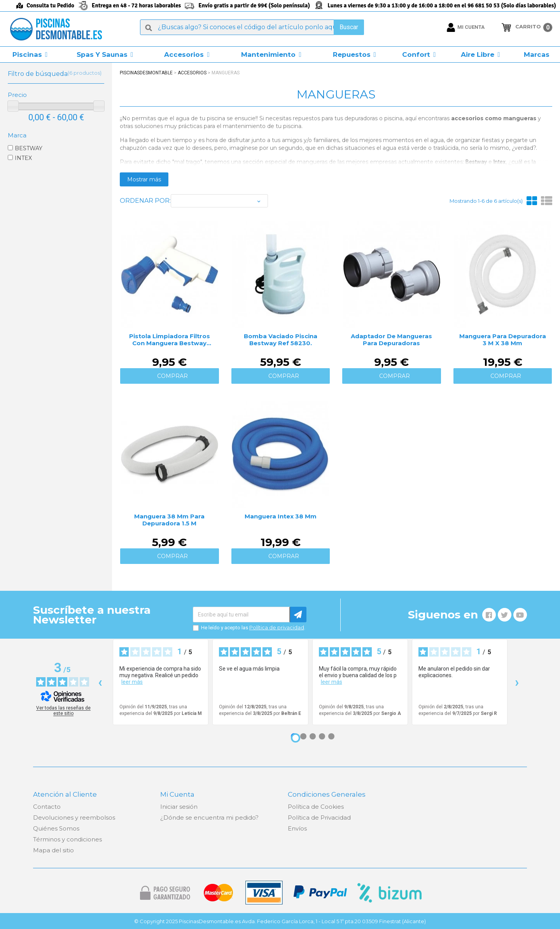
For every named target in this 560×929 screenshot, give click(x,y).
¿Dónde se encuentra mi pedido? (209, 817)
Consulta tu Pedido (50, 5)
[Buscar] (252, 27)
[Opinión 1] (296, 738)
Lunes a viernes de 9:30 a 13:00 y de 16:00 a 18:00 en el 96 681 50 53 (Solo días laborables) (442, 5)
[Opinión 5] (331, 736)
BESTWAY (29, 148)
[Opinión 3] (313, 736)
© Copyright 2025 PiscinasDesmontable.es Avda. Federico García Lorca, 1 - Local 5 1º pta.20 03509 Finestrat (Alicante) (280, 921)
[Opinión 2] (303, 736)
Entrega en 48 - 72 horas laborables (136, 5)
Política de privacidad (277, 627)
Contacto (47, 807)
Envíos (297, 828)
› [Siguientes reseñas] (517, 682)
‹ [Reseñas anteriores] (100, 682)
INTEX (23, 158)
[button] (30, 54)
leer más (132, 682)
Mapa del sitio (53, 850)
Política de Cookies (316, 807)
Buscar (349, 27)
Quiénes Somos (56, 828)
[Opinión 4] (322, 736)
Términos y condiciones (67, 839)
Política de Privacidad (319, 817)
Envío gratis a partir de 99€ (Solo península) (254, 5)
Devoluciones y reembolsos (74, 817)
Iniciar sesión (179, 807)
